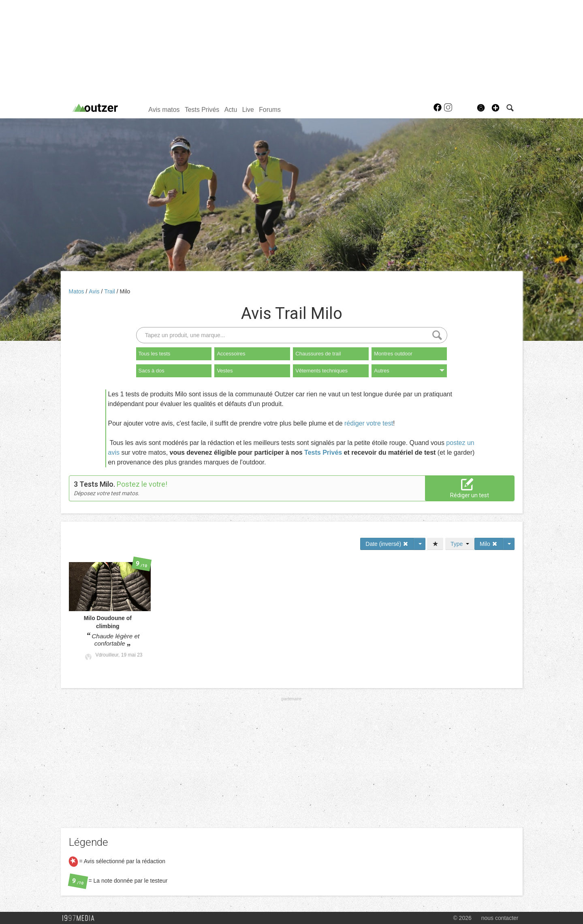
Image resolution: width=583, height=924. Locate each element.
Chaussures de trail (318, 354)
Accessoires (231, 354)
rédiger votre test (369, 423)
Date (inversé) (387, 544)
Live (248, 110)
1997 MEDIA (81, 918)
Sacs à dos (152, 371)
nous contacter (500, 918)
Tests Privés (202, 110)
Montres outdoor (393, 354)
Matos (77, 291)
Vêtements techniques (321, 371)
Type (460, 544)
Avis (95, 291)
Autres (409, 371)
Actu (231, 110)
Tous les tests (155, 354)
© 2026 (462, 918)
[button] (495, 108)
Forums (270, 110)
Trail (110, 291)
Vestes (225, 371)
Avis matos (164, 110)
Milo (125, 291)
